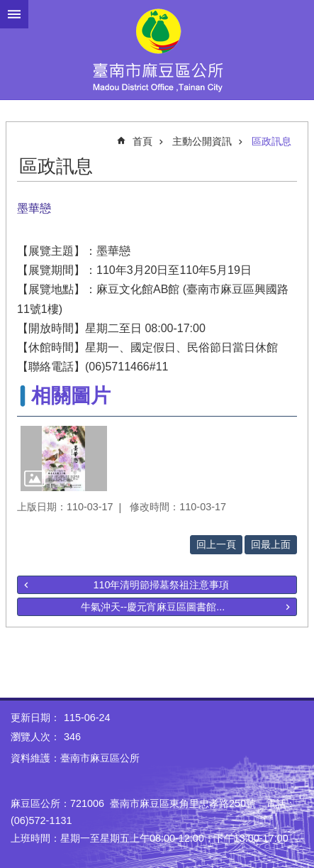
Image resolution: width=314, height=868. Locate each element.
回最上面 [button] (271, 544)
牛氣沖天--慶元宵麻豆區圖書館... (153, 607)
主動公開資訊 (202, 141)
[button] (64, 458)
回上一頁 (216, 544)
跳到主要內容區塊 (7, 7)
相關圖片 (71, 396)
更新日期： (35, 718)
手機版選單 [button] (14, 14)
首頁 (142, 141)
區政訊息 (271, 141)
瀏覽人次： (35, 737)
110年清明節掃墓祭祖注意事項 (161, 585)
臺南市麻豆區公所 (157, 50)
